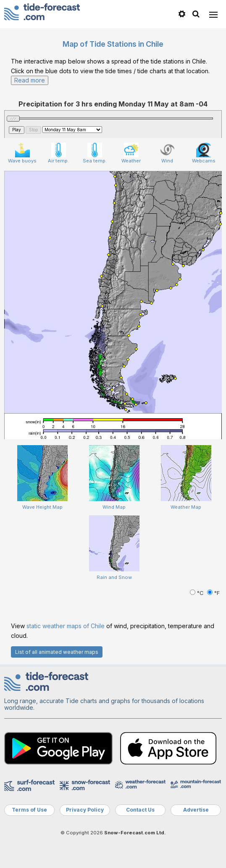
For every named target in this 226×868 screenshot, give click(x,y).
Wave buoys (22, 153)
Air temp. (58, 153)
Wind (167, 153)
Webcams (204, 153)
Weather (131, 153)
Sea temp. (95, 153)
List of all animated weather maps (57, 652)
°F (213, 593)
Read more (30, 80)
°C (197, 593)
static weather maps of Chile (66, 626)
